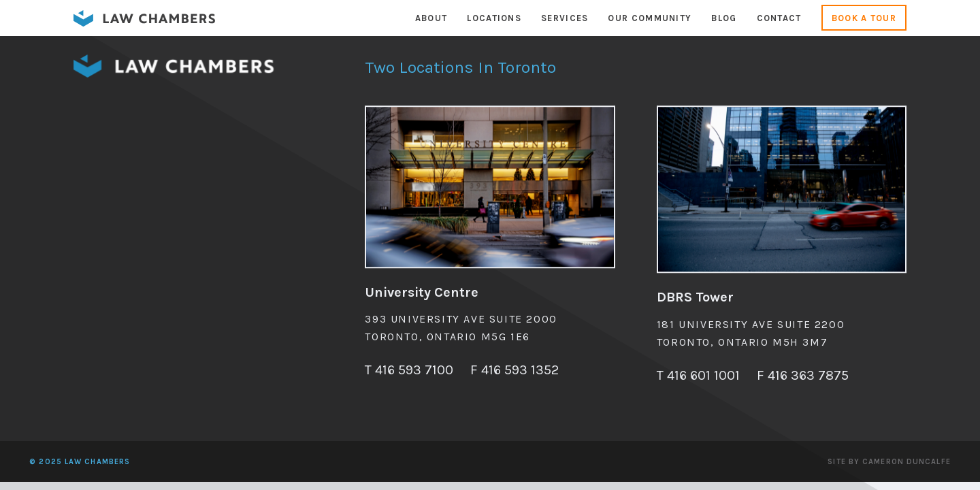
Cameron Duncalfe (906, 462)
